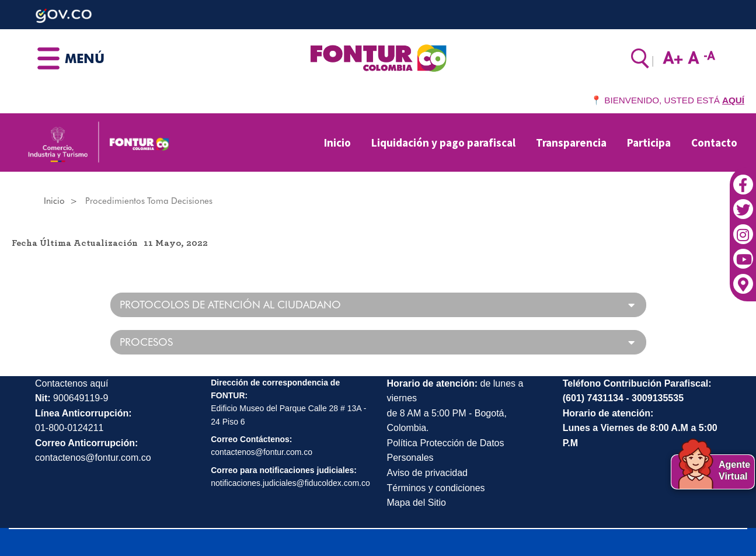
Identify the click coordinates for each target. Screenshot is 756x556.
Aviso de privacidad (427, 473)
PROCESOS (146, 342)
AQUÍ (733, 100)
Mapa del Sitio (417, 503)
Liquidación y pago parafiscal (443, 143)
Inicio (337, 143)
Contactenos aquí (72, 383)
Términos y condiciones (436, 488)
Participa (649, 143)
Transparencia (571, 143)
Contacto (714, 143)
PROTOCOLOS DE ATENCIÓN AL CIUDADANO (230, 305)
